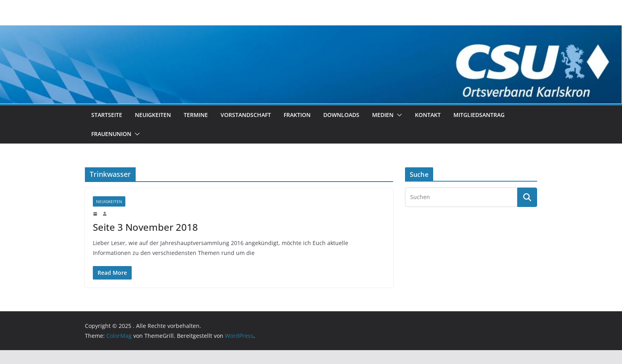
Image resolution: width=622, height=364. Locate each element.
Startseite (107, 115)
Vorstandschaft (246, 115)
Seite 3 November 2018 (145, 227)
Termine (196, 115)
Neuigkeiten (153, 115)
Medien (383, 115)
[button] (398, 115)
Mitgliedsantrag (479, 115)
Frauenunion (111, 134)
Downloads (341, 115)
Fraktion (297, 115)
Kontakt (428, 115)
